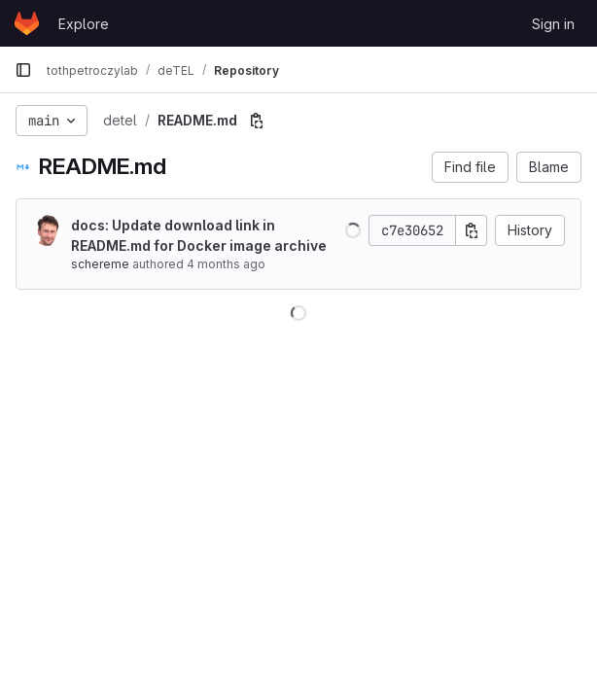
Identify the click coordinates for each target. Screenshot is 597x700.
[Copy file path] (257, 121)
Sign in (553, 24)
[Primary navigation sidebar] (23, 70)
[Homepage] (27, 23)
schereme (100, 264)
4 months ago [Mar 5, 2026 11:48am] (226, 264)
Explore (84, 24)
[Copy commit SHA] (472, 230)
